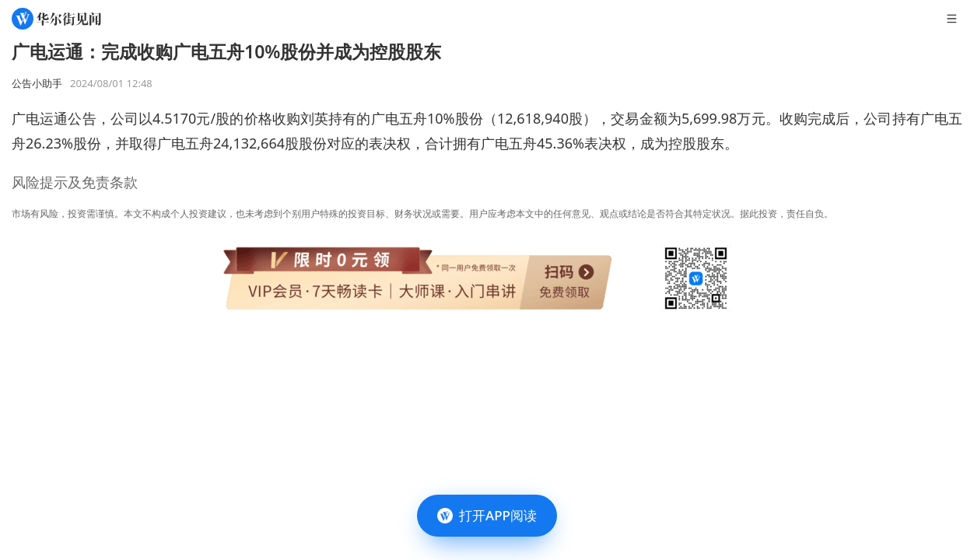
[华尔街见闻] (56, 19)
